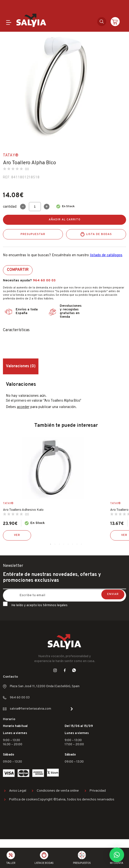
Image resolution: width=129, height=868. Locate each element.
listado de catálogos (106, 255)
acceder (23, 407)
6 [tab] (73, 544)
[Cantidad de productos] (35, 207)
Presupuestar (33, 234)
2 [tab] (55, 544)
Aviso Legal (18, 791)
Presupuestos (82, 863)
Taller (11, 863)
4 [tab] (64, 544)
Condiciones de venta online (58, 791)
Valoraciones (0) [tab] (21, 366)
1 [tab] (51, 544)
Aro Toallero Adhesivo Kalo (23, 510)
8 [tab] (82, 544)
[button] (117, 855)
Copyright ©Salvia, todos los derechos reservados (76, 800)
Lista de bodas (99, 234)
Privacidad (98, 791)
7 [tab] (77, 544)
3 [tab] (59, 544)
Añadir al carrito (65, 220)
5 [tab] (68, 544)
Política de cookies (23, 800)
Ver (17, 535)
